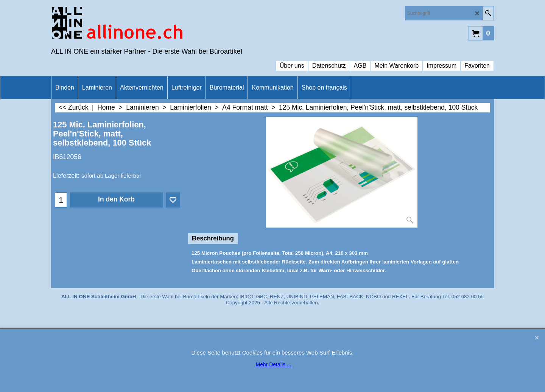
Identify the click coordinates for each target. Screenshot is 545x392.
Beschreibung (213, 238)
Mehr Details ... (273, 364)
